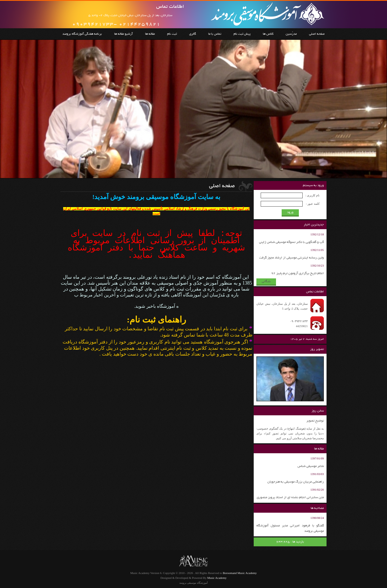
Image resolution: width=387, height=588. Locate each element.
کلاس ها (268, 34)
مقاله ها (150, 34)
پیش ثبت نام (242, 34)
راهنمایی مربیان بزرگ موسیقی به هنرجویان (296, 482)
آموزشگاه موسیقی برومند (193, 583)
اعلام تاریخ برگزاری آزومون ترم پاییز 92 (298, 273)
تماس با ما (215, 34)
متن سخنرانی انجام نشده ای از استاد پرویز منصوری (290, 497)
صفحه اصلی (317, 34)
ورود (290, 212)
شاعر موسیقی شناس (311, 466)
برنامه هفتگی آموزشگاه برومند (82, 34)
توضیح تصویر (315, 421)
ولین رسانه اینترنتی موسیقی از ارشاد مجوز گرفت (291, 258)
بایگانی (266, 281)
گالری (193, 34)
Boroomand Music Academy (240, 573)
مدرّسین (291, 34)
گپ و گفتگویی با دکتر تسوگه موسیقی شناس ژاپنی (291, 242)
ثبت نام (172, 34)
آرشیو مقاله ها (123, 34)
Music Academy (217, 578)
